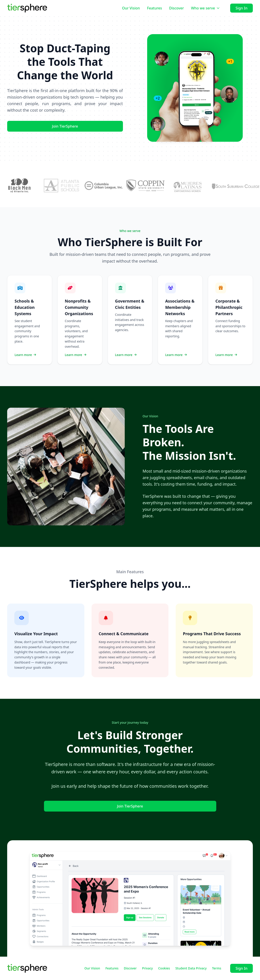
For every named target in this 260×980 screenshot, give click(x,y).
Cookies (164, 968)
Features (155, 8)
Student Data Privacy (191, 968)
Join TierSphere (65, 126)
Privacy (147, 968)
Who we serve (205, 8)
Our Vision (131, 8)
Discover (177, 8)
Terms (217, 968)
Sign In (241, 8)
